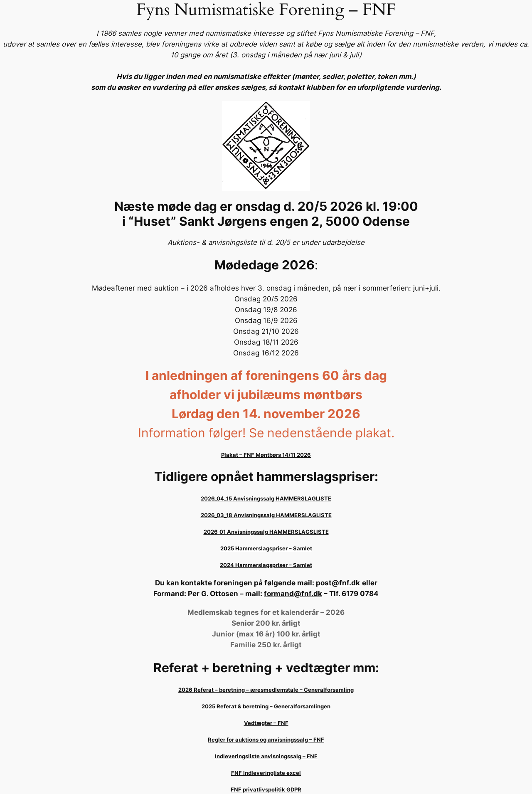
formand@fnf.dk (293, 594)
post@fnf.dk (338, 583)
